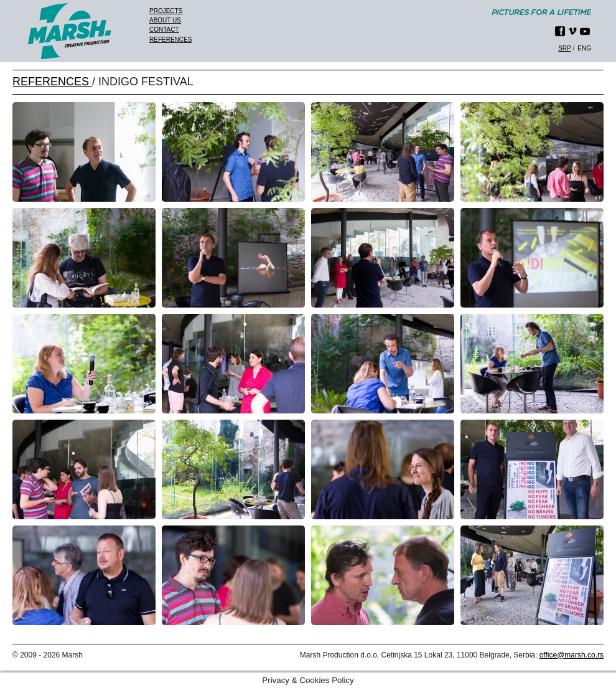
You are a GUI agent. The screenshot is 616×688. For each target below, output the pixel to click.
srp (565, 48)
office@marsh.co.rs (572, 655)
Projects (166, 11)
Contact (164, 30)
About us (165, 20)
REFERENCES (52, 82)
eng (584, 48)
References (170, 40)
